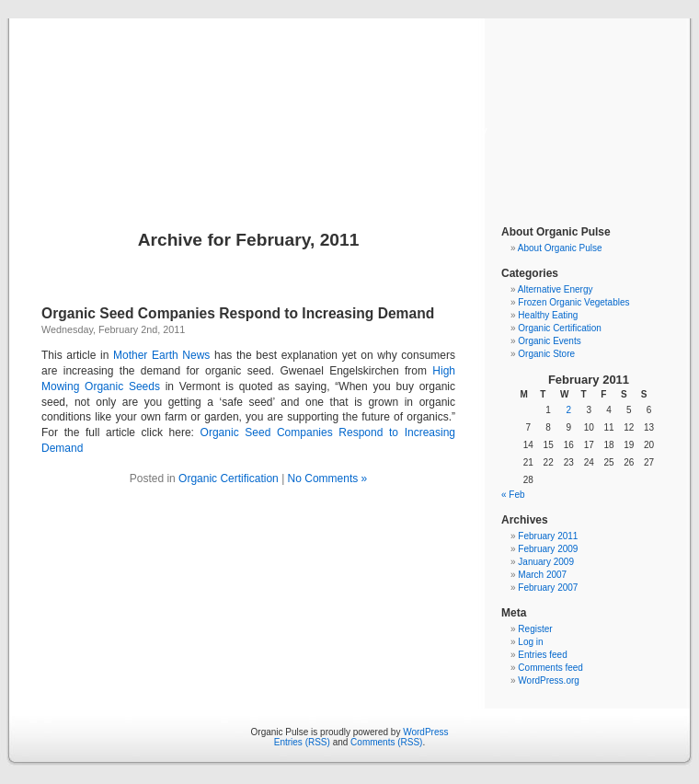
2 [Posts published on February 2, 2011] (568, 410)
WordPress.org (549, 680)
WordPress (425, 732)
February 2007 (548, 588)
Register (535, 629)
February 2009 (548, 549)
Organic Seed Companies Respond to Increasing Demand (238, 313)
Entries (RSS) (302, 742)
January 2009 (546, 562)
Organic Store (546, 354)
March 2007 (542, 575)
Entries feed (542, 655)
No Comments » (328, 478)
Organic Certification (229, 478)
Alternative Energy (556, 289)
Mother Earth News (161, 355)
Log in (530, 642)
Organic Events (549, 341)
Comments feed (550, 668)
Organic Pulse (350, 103)
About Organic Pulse (560, 248)
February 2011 (548, 536)
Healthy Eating (548, 315)
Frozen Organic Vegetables (573, 302)
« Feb (513, 495)
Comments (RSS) (386, 742)
